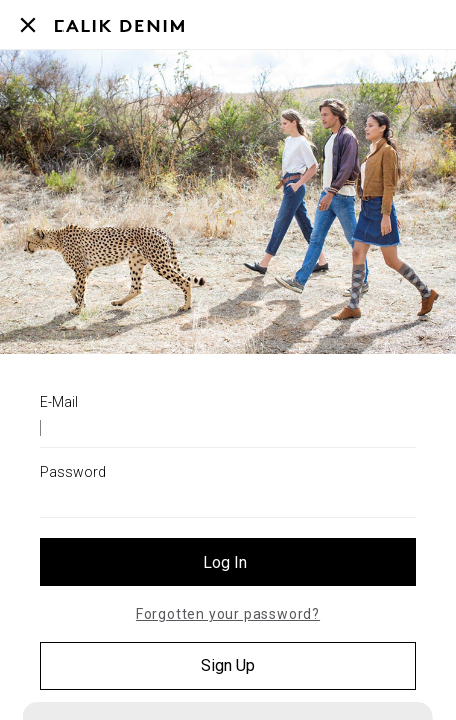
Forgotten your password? (228, 614)
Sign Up (228, 665)
